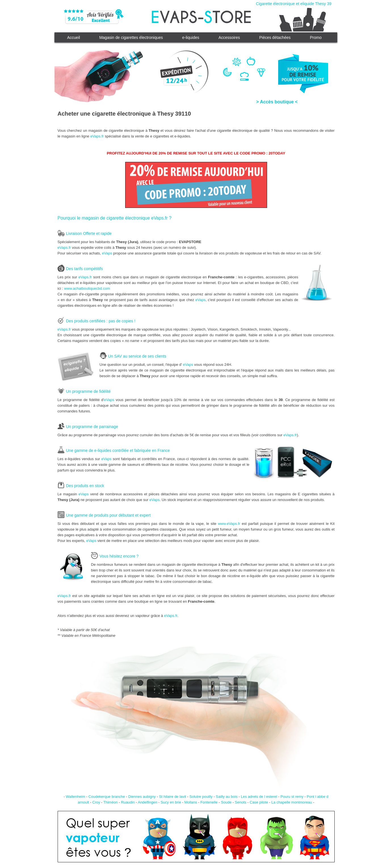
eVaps (107, 253)
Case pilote (259, 802)
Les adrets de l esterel (259, 797)
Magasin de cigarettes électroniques (131, 37)
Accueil (74, 37)
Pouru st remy (292, 797)
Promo (316, 37)
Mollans (191, 802)
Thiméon (111, 802)
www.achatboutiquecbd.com (87, 288)
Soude (226, 802)
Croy (96, 802)
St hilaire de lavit (172, 797)
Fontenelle (209, 802)
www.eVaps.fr (229, 524)
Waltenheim (76, 797)
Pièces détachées (275, 37)
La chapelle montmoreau (292, 802)
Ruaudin (128, 802)
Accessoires (229, 37)
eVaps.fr (97, 136)
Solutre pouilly (201, 797)
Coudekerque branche (107, 797)
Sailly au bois (227, 797)
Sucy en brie (171, 802)
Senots (240, 802)
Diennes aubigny (142, 797)
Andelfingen (147, 802)
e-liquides (191, 37)
